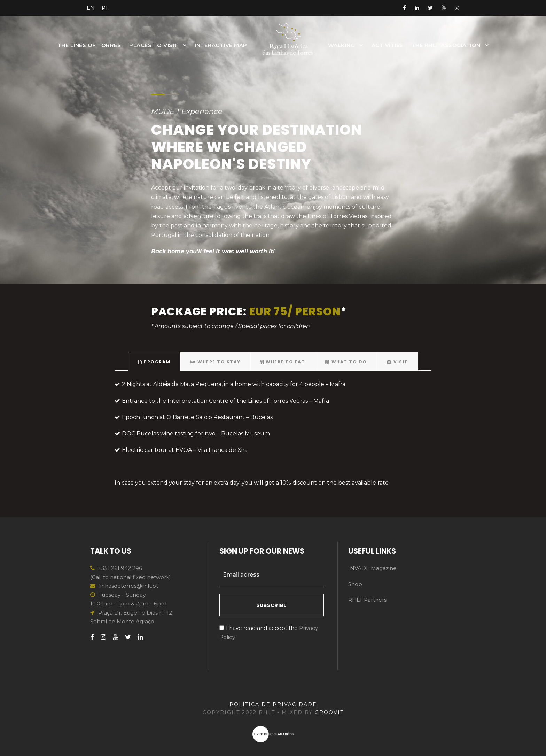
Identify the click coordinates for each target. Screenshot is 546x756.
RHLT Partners (367, 600)
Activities (387, 45)
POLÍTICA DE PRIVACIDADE (273, 704)
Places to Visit (154, 45)
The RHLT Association (446, 45)
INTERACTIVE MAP (221, 45)
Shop (355, 584)
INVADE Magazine (372, 568)
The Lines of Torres (89, 45)
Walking (342, 45)
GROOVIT (329, 712)
